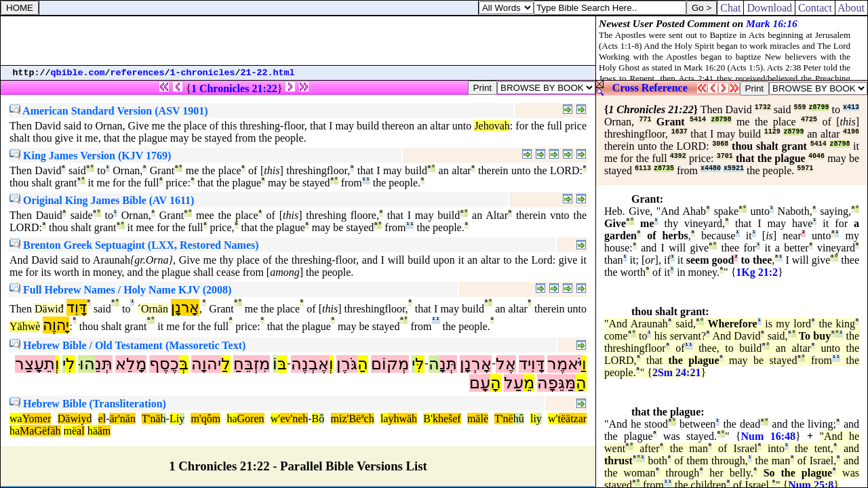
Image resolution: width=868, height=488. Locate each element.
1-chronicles (203, 73)
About (851, 8)
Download (769, 8)
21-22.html (268, 73)
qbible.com (78, 73)
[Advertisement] (298, 41)
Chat (730, 8)
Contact (815, 8)
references (138, 73)
